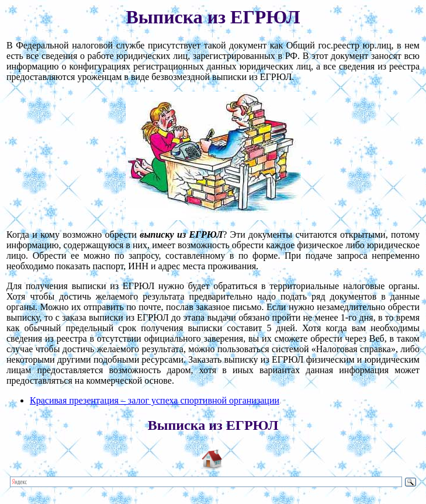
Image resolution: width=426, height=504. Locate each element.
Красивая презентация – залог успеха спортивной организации (155, 400)
